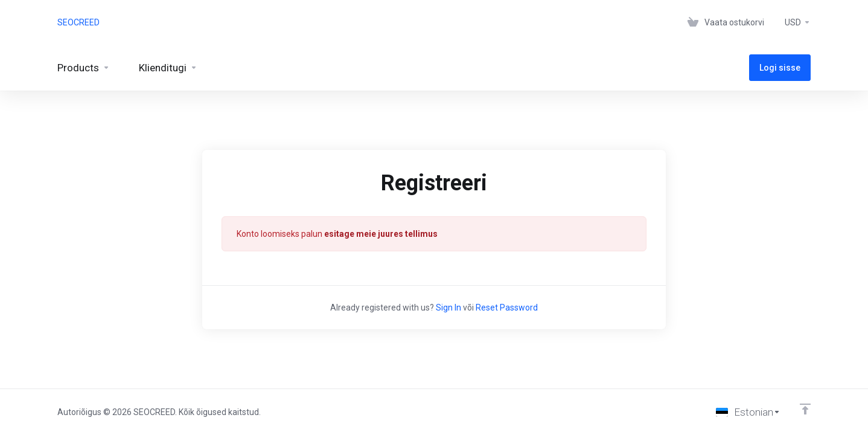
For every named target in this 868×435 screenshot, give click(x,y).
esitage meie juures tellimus (381, 234)
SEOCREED (78, 22)
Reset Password (507, 308)
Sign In (448, 308)
